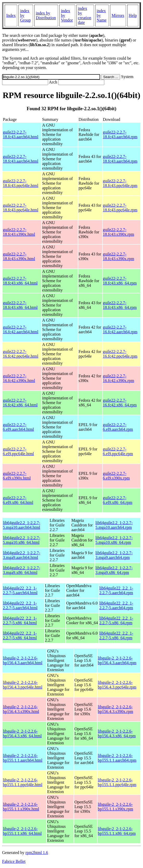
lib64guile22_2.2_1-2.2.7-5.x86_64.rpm (116, 620)
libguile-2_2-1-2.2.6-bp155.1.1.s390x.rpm (115, 807)
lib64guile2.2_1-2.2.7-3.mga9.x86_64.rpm (114, 570)
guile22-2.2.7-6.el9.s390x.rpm (116, 476)
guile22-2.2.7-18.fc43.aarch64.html (21, 134)
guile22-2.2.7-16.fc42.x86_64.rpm (120, 403)
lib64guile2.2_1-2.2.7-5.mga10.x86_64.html (22, 540)
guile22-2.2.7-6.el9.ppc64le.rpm (118, 451)
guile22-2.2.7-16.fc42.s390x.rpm (119, 378)
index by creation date (85, 15)
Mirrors (118, 15)
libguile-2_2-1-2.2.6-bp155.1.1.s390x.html (21, 807)
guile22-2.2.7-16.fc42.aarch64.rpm (120, 329)
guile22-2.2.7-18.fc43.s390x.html (19, 232)
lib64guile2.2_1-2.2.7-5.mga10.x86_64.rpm (114, 540)
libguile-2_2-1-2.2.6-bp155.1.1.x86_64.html (22, 831)
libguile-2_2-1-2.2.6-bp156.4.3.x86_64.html (22, 734)
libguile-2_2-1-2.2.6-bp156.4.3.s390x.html (21, 709)
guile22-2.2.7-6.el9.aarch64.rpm (118, 427)
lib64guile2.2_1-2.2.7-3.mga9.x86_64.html (22, 570)
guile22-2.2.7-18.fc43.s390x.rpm (119, 232)
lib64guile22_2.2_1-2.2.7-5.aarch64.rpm (116, 590)
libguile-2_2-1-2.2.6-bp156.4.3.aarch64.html (23, 660)
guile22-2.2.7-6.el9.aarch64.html (18, 427)
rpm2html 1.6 (37, 853)
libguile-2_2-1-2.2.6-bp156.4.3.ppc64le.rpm (117, 685)
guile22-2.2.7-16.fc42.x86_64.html (20, 403)
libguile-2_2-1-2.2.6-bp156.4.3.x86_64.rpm (117, 734)
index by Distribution (46, 15)
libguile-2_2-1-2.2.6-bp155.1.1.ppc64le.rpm (117, 782)
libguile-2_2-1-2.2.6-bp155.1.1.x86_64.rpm (117, 831)
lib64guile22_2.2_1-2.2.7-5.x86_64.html (20, 620)
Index (11, 15)
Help (133, 15)
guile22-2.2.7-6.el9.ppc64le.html (18, 451)
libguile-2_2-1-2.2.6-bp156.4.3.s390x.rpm (115, 709)
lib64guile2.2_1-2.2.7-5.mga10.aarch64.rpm (114, 525)
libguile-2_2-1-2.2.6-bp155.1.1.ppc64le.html (23, 782)
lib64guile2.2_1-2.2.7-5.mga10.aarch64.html (22, 525)
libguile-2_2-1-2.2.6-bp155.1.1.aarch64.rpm (117, 758)
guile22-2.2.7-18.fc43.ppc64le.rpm (120, 183)
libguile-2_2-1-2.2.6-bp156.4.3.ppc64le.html (23, 685)
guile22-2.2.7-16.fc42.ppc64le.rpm (120, 354)
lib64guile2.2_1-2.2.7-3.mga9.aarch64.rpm (114, 555)
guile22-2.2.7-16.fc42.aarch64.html (21, 329)
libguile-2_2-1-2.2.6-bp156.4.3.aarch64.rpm (117, 660)
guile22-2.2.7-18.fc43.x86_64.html (20, 281)
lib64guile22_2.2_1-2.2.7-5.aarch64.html (20, 590)
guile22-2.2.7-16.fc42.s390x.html (19, 378)
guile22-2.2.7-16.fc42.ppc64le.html (21, 354)
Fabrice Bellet (14, 861)
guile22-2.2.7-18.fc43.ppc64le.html (21, 183)
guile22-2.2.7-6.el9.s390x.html (17, 476)
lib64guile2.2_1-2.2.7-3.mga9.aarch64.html (22, 555)
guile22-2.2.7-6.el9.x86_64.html (18, 500)
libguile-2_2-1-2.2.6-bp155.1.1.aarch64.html (23, 758)
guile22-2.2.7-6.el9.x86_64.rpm (118, 500)
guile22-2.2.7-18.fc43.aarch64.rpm (120, 134)
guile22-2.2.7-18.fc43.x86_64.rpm (120, 281)
